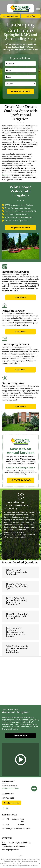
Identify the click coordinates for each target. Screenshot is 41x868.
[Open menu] (38, 8)
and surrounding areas (10, 788)
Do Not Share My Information (19, 859)
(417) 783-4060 (8, 798)
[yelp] (7, 808)
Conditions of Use (34, 859)
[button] (20, 572)
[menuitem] (5, 843)
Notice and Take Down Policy (12, 861)
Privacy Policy (5, 859)
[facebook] (3, 808)
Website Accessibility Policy (29, 861)
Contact (5, 175)
